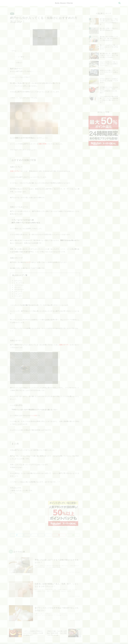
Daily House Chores (64, 3)
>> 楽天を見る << (63, 526)
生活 (12, 13)
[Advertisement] (27, 512)
